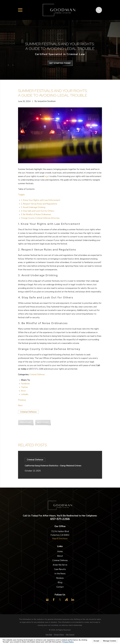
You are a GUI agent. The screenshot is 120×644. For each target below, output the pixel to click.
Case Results (60, 569)
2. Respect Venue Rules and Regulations (39, 204)
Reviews (60, 578)
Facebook (25, 384)
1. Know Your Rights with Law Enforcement (41, 200)
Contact (60, 587)
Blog (60, 582)
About (60, 556)
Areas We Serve (60, 565)
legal (47, 176)
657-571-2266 (60, 519)
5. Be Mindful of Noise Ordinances (36, 214)
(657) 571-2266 (36, 369)
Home (60, 552)
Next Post (43, 422)
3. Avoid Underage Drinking (33, 207)
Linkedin (25, 394)
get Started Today (60, 63)
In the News (60, 574)
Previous (22, 400)
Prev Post (26, 422)
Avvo (23, 391)
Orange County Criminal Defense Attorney (40, 218)
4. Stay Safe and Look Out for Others (38, 211)
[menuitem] (49, 635)
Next (20, 405)
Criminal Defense (37, 375)
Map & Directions (60, 539)
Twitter (24, 387)
